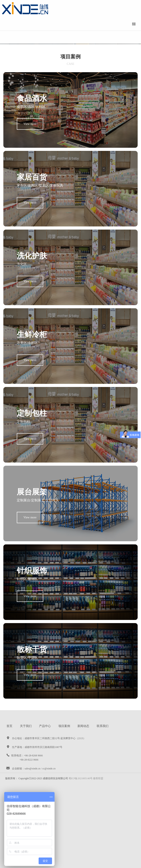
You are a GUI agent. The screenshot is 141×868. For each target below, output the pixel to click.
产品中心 (45, 726)
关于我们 (26, 726)
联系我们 (103, 726)
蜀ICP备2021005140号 (81, 778)
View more (30, 124)
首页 (9, 726)
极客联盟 (98, 778)
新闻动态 (83, 726)
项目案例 (64, 726)
